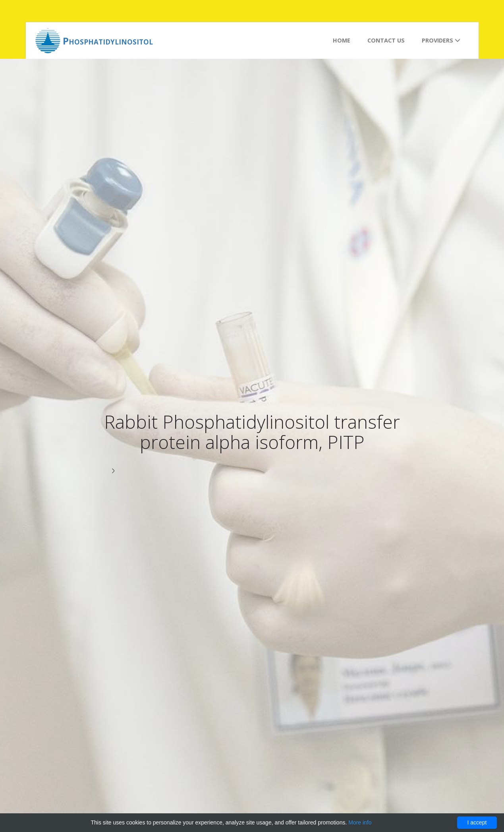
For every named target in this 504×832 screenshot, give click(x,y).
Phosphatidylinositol (108, 41)
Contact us (386, 40)
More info (360, 822)
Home (342, 40)
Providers (441, 40)
